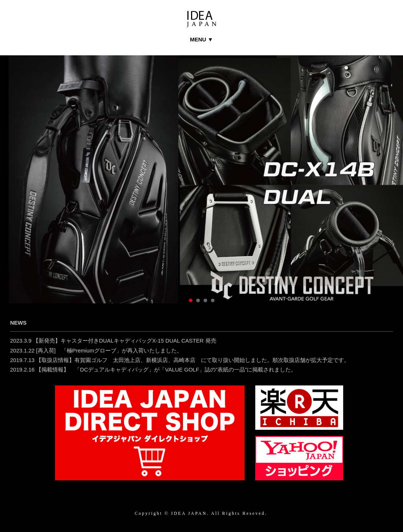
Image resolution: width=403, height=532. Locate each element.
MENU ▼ (201, 39)
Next (386, 191)
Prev (17, 191)
